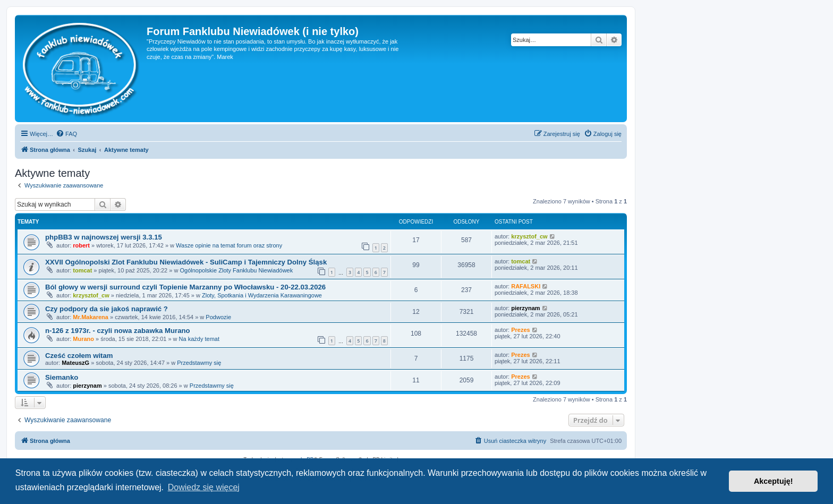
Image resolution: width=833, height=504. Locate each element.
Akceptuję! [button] (773, 481)
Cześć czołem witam (79, 356)
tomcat (82, 270)
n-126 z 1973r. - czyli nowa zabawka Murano (118, 331)
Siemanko (62, 377)
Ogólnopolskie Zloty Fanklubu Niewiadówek (236, 270)
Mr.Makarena (91, 317)
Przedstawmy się (199, 363)
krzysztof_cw (529, 236)
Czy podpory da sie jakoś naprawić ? (107, 309)
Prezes (520, 330)
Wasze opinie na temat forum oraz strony (229, 245)
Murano (83, 339)
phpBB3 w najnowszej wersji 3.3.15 (104, 237)
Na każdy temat (199, 339)
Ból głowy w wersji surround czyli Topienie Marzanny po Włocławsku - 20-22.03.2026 (185, 287)
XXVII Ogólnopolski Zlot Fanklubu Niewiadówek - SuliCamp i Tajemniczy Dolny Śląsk (186, 262)
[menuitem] (66, 134)
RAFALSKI (526, 286)
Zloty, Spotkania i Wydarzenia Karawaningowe (262, 295)
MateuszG (75, 363)
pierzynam (525, 308)
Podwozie (218, 317)
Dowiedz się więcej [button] (204, 487)
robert (81, 245)
